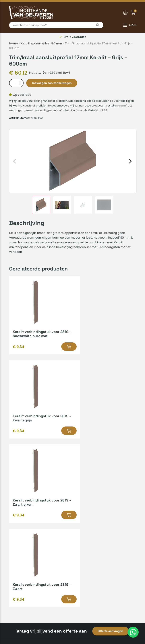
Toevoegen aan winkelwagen (52, 83)
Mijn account (18, 509)
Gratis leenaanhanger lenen (95, 503)
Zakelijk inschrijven (22, 527)
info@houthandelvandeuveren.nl (101, 580)
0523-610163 (87, 574)
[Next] (130, 161)
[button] (59, 347)
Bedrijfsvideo (84, 509)
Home (13, 43)
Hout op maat (85, 492)
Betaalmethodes (21, 492)
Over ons (16, 547)
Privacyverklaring (84, 629)
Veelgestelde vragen (24, 515)
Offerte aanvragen (110, 463)
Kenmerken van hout (90, 498)
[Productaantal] (16, 83)
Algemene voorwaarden (51, 629)
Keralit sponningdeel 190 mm (41, 43)
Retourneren (18, 521)
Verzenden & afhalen (24, 498)
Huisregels (16, 503)
